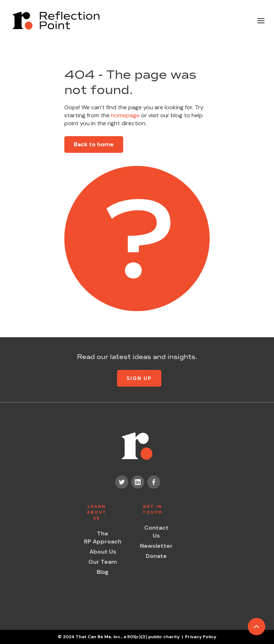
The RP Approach (103, 537)
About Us (103, 552)
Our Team (103, 562)
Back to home (94, 144)
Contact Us (156, 532)
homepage (125, 115)
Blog (103, 572)
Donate (156, 556)
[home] (54, 21)
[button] (261, 21)
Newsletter (156, 546)
